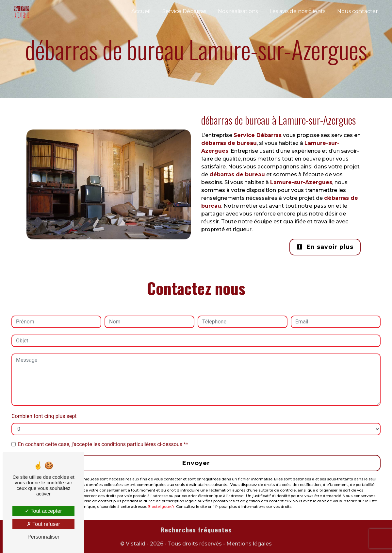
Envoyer (196, 463)
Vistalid (136, 544)
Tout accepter (43, 511)
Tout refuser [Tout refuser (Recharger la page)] (43, 524)
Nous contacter (358, 11)
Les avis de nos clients (297, 11)
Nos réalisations (238, 11)
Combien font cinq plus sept (44, 416)
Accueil (141, 11)
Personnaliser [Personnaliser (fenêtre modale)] (43, 537)
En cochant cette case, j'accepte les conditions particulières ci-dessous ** (103, 444)
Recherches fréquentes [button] (196, 530)
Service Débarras (184, 11)
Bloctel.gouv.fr (161, 507)
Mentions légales (248, 544)
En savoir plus (325, 247)
